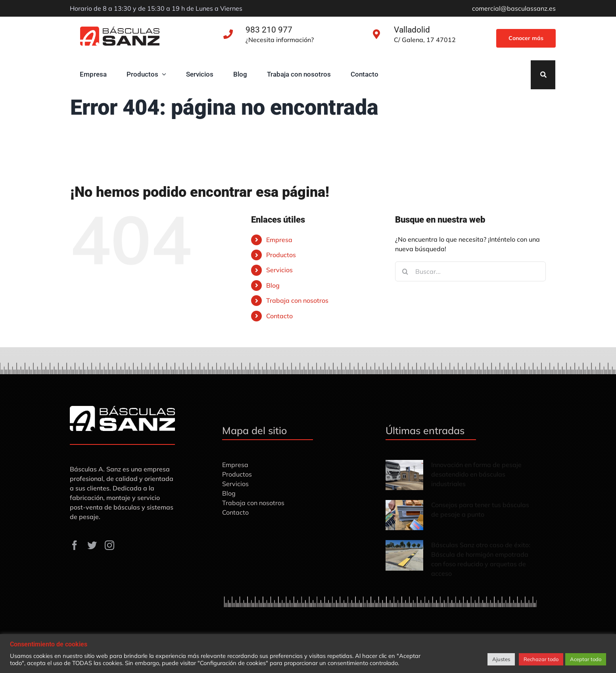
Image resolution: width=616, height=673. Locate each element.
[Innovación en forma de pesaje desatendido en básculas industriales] (404, 475)
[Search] (543, 75)
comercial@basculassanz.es (514, 8)
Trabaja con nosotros (297, 300)
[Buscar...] (470, 271)
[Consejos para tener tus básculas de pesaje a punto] (404, 515)
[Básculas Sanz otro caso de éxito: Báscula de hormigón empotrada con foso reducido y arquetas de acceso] (404, 555)
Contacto (279, 316)
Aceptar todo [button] (586, 659)
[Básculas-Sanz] (120, 30)
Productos (281, 255)
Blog (273, 285)
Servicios (279, 270)
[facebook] (75, 545)
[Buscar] (405, 271)
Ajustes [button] (501, 659)
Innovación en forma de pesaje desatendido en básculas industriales (476, 474)
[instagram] (109, 545)
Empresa (279, 240)
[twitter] (92, 545)
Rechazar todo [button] (541, 659)
